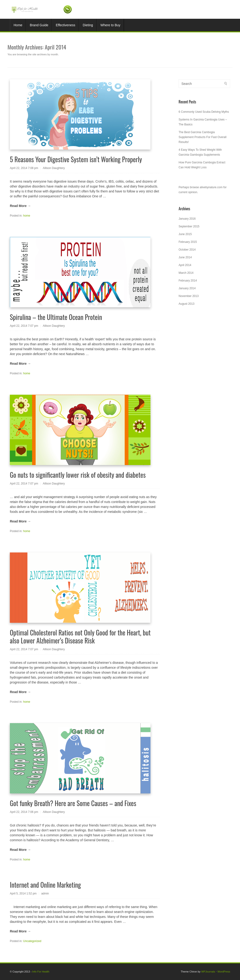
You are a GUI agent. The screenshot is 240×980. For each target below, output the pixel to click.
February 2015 (188, 242)
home (27, 216)
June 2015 (185, 234)
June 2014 (185, 257)
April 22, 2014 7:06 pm (24, 812)
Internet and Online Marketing (45, 885)
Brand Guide (39, 25)
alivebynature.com (211, 187)
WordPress (224, 972)
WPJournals (208, 972)
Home (18, 25)
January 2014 (187, 288)
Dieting (88, 25)
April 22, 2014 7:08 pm (24, 168)
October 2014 (187, 250)
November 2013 (189, 296)
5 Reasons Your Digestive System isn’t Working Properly (76, 159)
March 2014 (186, 273)
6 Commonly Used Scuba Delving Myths (204, 112)
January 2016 (187, 219)
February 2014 (188, 281)
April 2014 (185, 265)
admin (45, 894)
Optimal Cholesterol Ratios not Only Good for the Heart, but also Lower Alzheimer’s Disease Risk (80, 636)
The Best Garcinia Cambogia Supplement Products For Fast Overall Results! (202, 137)
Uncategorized (32, 941)
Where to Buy (111, 25)
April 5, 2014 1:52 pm (23, 894)
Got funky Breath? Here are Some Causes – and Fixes (73, 803)
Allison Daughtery (54, 168)
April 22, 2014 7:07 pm (24, 326)
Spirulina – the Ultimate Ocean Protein (56, 317)
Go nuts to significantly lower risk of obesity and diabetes (78, 475)
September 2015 (189, 226)
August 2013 (186, 304)
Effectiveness (66, 25)
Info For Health (41, 972)
